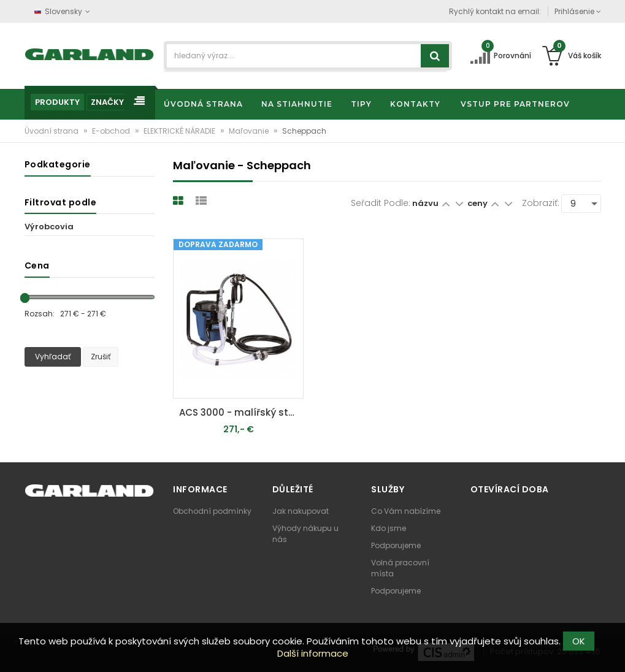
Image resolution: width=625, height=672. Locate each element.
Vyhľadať (53, 357)
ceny (478, 203)
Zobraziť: (541, 203)
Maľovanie (250, 131)
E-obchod (112, 131)
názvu (425, 203)
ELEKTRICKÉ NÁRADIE (180, 131)
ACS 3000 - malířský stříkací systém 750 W (241, 412)
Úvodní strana (52, 131)
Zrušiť (101, 357)
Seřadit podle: (381, 203)
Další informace (313, 653)
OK (579, 641)
